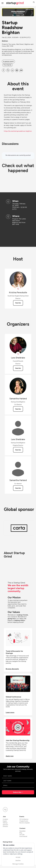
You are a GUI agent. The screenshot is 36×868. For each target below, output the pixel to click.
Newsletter (22, 831)
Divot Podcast (23, 836)
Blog (21, 833)
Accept (18, 857)
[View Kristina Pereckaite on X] (18, 289)
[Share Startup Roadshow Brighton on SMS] (21, 70)
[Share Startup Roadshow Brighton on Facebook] (4, 70)
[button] (34, 2)
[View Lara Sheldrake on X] (18, 354)
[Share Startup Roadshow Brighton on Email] (17, 70)
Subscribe (17, 792)
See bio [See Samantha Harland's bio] (18, 409)
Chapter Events (24, 821)
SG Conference (24, 819)
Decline (18, 860)
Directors (5, 826)
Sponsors (5, 825)
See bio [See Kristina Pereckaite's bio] (18, 303)
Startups (5, 823)
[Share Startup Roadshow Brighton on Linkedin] (12, 70)
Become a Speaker (25, 823)
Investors (5, 819)
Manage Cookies (18, 864)
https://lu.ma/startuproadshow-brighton (18, 131)
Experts (5, 821)
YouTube (22, 835)
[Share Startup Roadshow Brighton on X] (8, 70)
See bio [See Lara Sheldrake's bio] (18, 368)
